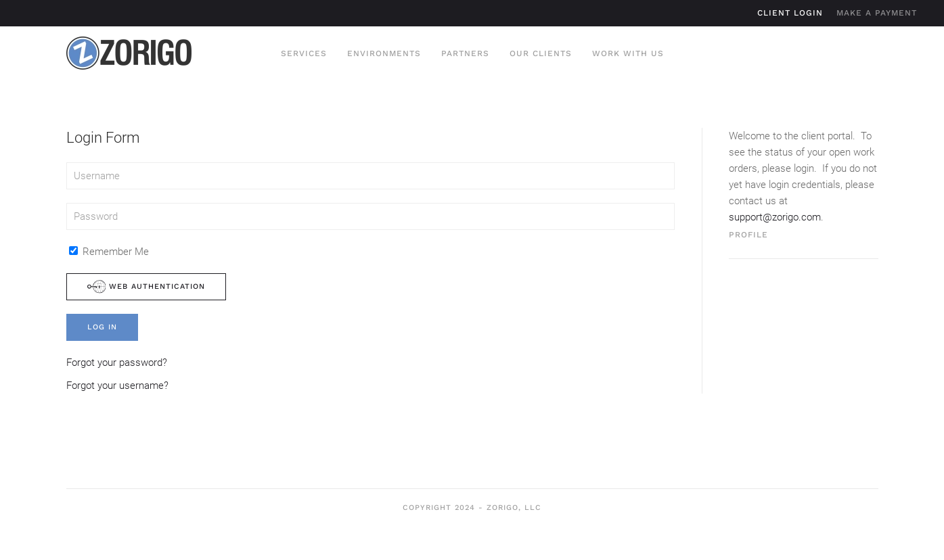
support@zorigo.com (775, 217)
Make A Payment (877, 13)
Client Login (790, 13)
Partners (465, 53)
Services (304, 53)
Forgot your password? (117, 363)
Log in (102, 327)
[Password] (370, 216)
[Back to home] (129, 53)
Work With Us (628, 53)
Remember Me (109, 252)
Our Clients (541, 53)
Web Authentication (147, 287)
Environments (384, 53)
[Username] (370, 176)
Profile (748, 235)
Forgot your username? (117, 386)
